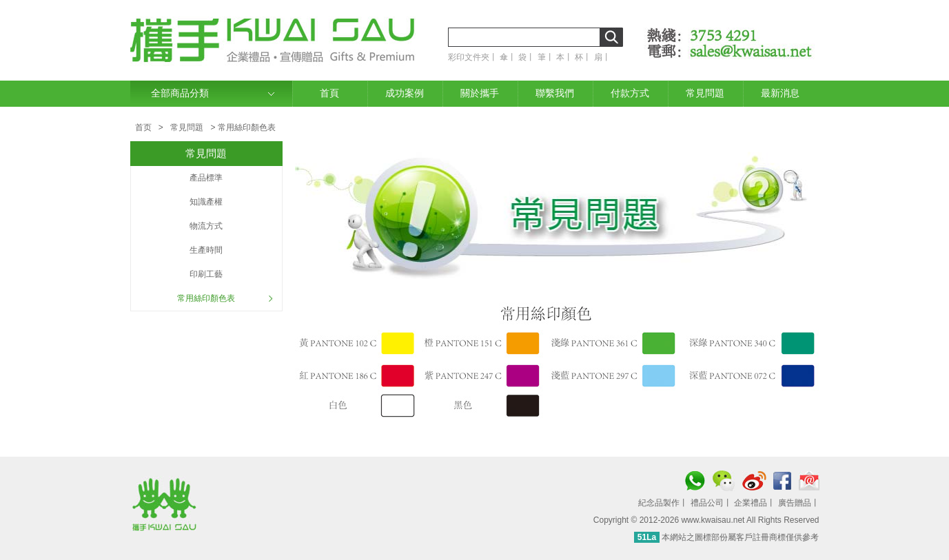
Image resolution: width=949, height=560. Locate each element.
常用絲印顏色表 (206, 298)
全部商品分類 (180, 93)
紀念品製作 (659, 503)
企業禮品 (751, 503)
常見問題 (705, 93)
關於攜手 (480, 93)
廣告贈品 (795, 503)
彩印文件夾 (469, 57)
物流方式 (206, 226)
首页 (143, 127)
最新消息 (780, 93)
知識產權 (206, 202)
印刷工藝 (206, 274)
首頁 (329, 93)
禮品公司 (707, 503)
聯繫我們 (555, 93)
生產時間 (206, 250)
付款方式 (630, 93)
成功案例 (405, 93)
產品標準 (206, 178)
